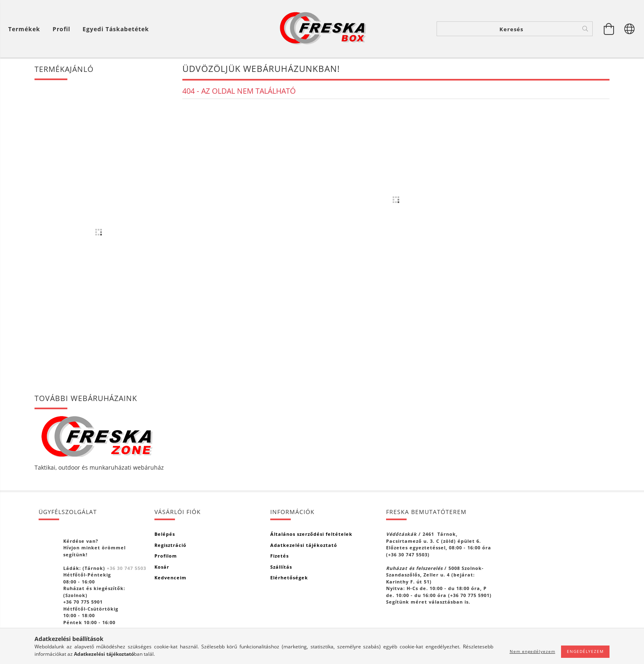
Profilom (166, 556)
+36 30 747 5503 (126, 568)
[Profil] (61, 29)
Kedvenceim (170, 578)
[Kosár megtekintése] (609, 29)
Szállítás (281, 567)
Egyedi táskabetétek (116, 29)
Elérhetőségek (289, 578)
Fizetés (279, 556)
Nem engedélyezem (532, 651)
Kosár (162, 567)
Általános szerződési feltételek (311, 534)
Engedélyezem (585, 651)
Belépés (165, 534)
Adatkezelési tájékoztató (304, 545)
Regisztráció (170, 545)
